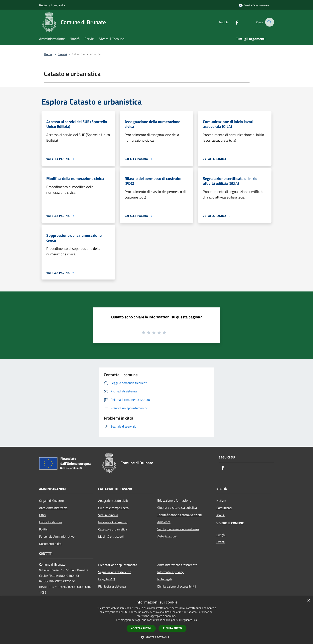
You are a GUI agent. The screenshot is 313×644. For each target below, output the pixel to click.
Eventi (221, 542)
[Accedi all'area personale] (254, 5)
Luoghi (221, 535)
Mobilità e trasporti (111, 536)
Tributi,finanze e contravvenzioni (180, 515)
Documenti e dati (51, 544)
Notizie (221, 501)
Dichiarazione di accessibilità (177, 586)
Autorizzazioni (167, 536)
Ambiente (164, 522)
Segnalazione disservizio (115, 572)
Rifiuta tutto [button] (173, 628)
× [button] (309, 601)
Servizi (62, 54)
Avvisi (220, 515)
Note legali (165, 579)
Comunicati (224, 508)
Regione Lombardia (52, 5)
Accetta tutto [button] (141, 628)
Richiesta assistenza (112, 586)
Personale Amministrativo (57, 536)
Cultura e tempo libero (113, 508)
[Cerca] (269, 22)
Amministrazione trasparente (177, 565)
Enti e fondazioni (51, 522)
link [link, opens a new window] (195, 620)
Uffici (43, 515)
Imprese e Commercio (113, 522)
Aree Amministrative (53, 508)
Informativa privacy (170, 572)
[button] (156, 637)
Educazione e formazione (174, 500)
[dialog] (156, 620)
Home (48, 54)
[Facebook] (234, 22)
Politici (44, 529)
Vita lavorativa (108, 515)
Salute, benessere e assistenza (178, 529)
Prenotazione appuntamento (118, 565)
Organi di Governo (51, 501)
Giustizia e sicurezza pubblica (177, 508)
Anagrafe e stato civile (113, 501)
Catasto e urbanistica (113, 529)
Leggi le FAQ (107, 579)
